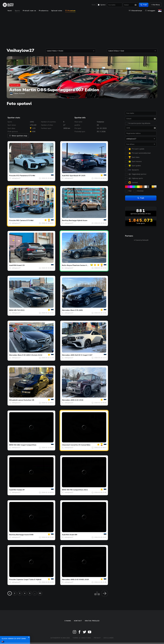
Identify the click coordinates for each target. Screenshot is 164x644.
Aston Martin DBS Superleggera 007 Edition (54, 90)
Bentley (65, 220)
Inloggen (150, 11)
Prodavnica (44, 11)
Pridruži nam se (29, 11)
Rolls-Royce (67, 265)
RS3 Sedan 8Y (19, 490)
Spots (17, 11)
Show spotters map (18, 136)
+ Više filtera (155, 5)
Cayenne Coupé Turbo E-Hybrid (29, 580)
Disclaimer (109, 638)
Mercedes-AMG (68, 355)
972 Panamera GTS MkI (26, 176)
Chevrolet (66, 445)
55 (40, 593)
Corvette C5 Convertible (80, 445)
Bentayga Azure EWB (25, 535)
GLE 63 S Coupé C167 (84, 355)
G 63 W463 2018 (82, 580)
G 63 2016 (79, 400)
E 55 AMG (79, 310)
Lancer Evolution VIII (26, 400)
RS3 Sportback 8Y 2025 (76, 176)
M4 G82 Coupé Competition (25, 445)
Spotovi (103, 5)
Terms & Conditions (82, 638)
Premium (70, 11)
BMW (11, 310)
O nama (68, 621)
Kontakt (78, 621)
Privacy (97, 638)
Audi (64, 176)
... (35, 593)
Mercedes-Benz (68, 310)
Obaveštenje (135, 11)
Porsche (12, 176)
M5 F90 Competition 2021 (77, 490)
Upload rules (57, 11)
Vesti (93, 5)
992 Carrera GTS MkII (25, 220)
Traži (144, 5)
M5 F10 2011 (19, 310)
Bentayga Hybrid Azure (78, 220)
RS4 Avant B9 (72, 535)
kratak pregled (92, 621)
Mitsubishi (13, 400)
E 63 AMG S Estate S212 (32, 355)
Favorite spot (15, 85)
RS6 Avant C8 (19, 265)
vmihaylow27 (16, 178)
